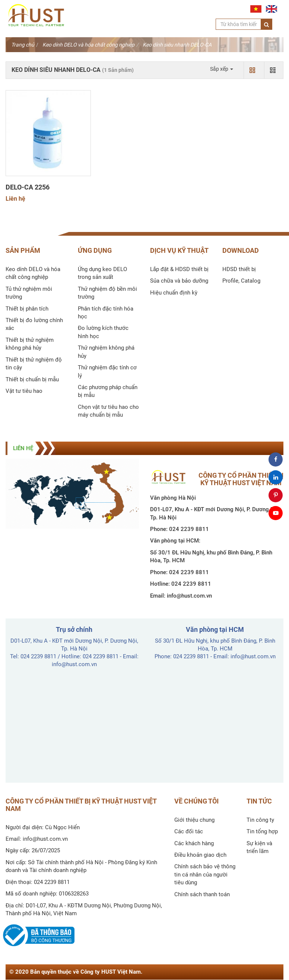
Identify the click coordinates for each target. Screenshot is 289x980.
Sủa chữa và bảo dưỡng (179, 281)
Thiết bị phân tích (27, 309)
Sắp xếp (222, 69)
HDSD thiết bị (239, 269)
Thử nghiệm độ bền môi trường (107, 293)
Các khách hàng (194, 843)
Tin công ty (260, 820)
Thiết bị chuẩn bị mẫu (32, 379)
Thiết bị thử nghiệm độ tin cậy (34, 364)
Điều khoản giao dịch (200, 855)
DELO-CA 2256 (28, 187)
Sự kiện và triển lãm (259, 847)
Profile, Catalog (241, 281)
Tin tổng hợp (262, 831)
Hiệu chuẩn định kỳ (174, 293)
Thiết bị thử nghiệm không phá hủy (30, 344)
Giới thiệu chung (194, 820)
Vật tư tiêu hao (24, 391)
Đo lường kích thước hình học (103, 332)
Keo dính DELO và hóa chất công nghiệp (88, 45)
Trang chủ (23, 45)
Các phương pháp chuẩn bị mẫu (108, 391)
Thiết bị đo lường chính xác (34, 324)
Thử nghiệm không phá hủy (106, 352)
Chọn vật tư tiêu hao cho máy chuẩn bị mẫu (108, 411)
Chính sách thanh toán (202, 894)
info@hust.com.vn (189, 596)
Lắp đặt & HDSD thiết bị (179, 269)
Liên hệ (15, 199)
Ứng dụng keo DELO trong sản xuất (102, 273)
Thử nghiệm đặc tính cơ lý (107, 371)
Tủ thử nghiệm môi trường (29, 293)
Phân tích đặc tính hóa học (106, 313)
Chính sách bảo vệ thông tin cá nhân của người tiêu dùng (205, 874)
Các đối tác (189, 831)
